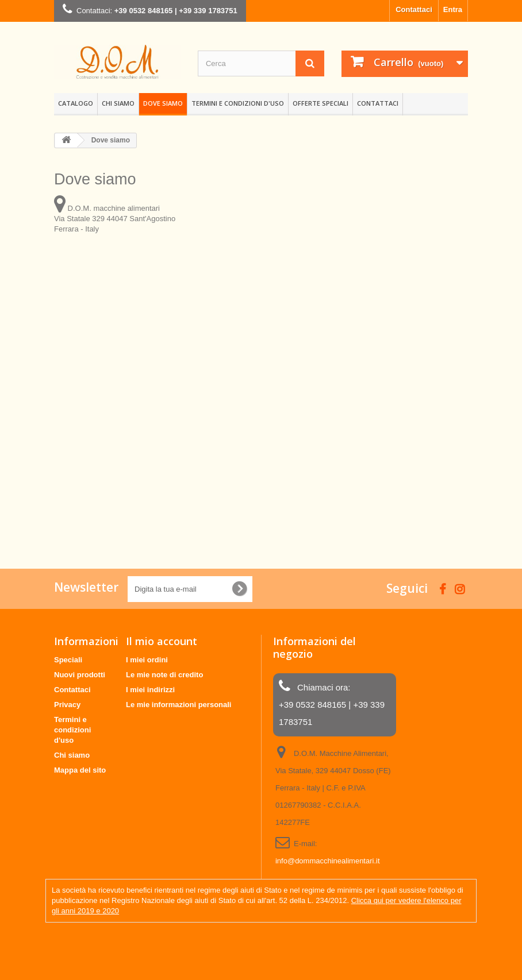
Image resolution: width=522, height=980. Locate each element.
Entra (453, 9)
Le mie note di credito (164, 675)
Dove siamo (163, 103)
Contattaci (414, 9)
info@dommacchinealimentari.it (328, 861)
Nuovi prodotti (80, 675)
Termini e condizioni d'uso (238, 103)
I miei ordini (147, 660)
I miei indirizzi (150, 690)
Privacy (67, 705)
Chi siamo (118, 103)
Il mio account (162, 641)
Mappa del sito (80, 770)
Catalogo (76, 103)
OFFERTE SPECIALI (321, 103)
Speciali (68, 660)
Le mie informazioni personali (179, 705)
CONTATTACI (378, 103)
